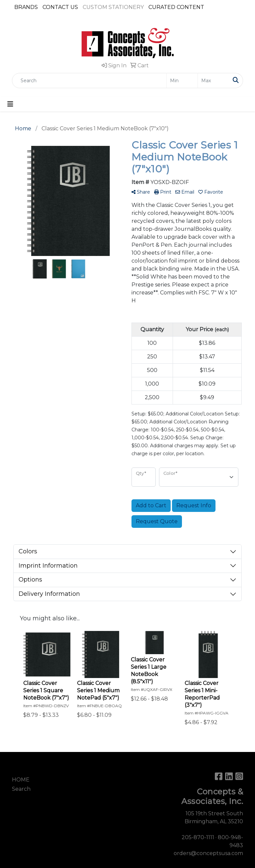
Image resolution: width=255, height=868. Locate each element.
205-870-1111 (198, 837)
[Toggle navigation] (10, 104)
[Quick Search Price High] (213, 81)
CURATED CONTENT (176, 7)
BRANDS (26, 7)
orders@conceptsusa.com (208, 853)
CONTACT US (60, 7)
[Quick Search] (89, 81)
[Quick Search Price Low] (182, 81)
